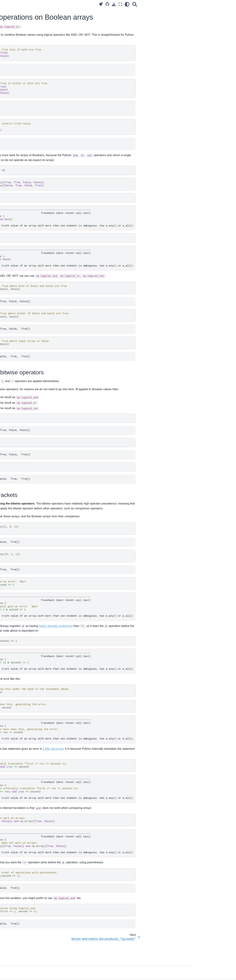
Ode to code (12, 105)
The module (23, 462)
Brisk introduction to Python (20, 134)
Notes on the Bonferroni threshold (24, 421)
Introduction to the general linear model (23, 356)
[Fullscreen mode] (166, 4)
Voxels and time (14, 246)
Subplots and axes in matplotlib (23, 618)
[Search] (180, 4)
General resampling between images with (25, 486)
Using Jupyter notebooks (19, 122)
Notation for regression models (22, 348)
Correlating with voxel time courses (25, 315)
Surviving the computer (18, 111)
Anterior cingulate (15, 525)
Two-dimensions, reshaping (20, 177)
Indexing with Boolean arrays (21, 215)
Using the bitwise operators (207, 11)
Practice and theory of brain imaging (21, 73)
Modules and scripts (16, 261)
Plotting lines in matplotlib (19, 613)
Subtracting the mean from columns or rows (20, 605)
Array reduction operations (20, 591)
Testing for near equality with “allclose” (21, 548)
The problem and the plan (19, 90)
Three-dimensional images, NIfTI (23, 199)
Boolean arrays (13, 172)
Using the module (21, 155)
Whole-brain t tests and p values (23, 415)
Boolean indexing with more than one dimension (23, 223)
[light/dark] (173, 4)
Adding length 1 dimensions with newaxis (23, 583)
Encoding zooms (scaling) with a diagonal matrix (23, 454)
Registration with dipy (17, 519)
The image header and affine (21, 496)
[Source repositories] (153, 4)
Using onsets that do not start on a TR (24, 407)
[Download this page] (160, 4)
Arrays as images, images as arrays (21, 185)
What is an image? (15, 160)
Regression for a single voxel (21, 342)
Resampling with (24, 514)
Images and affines (16, 502)
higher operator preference (134, 640)
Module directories (15, 294)
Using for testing (19, 277)
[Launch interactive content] (146, 4)
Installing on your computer (20, 139)
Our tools (10, 116)
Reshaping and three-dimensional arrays (24, 207)
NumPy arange (13, 555)
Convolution (12, 321)
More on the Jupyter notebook (22, 128)
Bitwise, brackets (200, 16)
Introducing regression (17, 336)
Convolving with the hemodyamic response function (24, 329)
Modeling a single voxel (18, 374)
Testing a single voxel (17, 399)
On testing (11, 300)
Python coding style (16, 283)
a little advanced (132, 763)
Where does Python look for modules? (21, 269)
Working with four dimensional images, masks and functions (22, 233)
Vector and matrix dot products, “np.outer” (23, 573)
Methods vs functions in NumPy (23, 540)
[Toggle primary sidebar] (53, 4)
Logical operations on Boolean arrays (24, 563)
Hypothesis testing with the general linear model (25, 391)
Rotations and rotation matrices (23, 507)
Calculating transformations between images (20, 444)
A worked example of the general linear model (24, 366)
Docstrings (11, 288)
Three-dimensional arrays (19, 193)
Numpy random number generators (25, 597)
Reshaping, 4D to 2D (17, 240)
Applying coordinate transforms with (25, 472)
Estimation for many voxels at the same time (24, 382)
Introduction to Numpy (17, 166)
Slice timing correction (17, 436)
